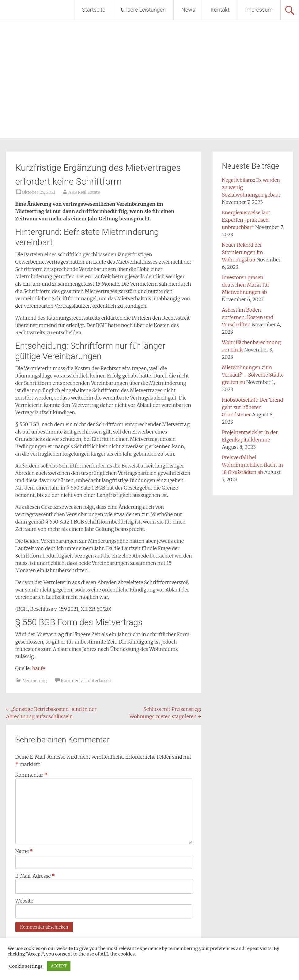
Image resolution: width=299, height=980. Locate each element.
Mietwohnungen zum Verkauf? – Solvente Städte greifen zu (253, 375)
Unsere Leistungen (143, 10)
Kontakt (220, 10)
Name (24, 851)
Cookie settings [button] (26, 966)
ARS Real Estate (84, 192)
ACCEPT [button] (59, 966)
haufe (39, 668)
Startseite (94, 10)
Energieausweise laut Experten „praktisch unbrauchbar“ (246, 220)
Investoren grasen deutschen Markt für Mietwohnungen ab (246, 285)
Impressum (259, 10)
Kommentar (31, 775)
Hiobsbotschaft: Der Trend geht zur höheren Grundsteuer (252, 407)
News (188, 10)
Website (24, 901)
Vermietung (35, 681)
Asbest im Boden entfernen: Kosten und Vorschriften (248, 317)
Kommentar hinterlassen (86, 681)
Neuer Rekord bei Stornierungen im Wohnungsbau (242, 252)
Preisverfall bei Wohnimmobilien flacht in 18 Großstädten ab (252, 465)
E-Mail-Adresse (35, 876)
